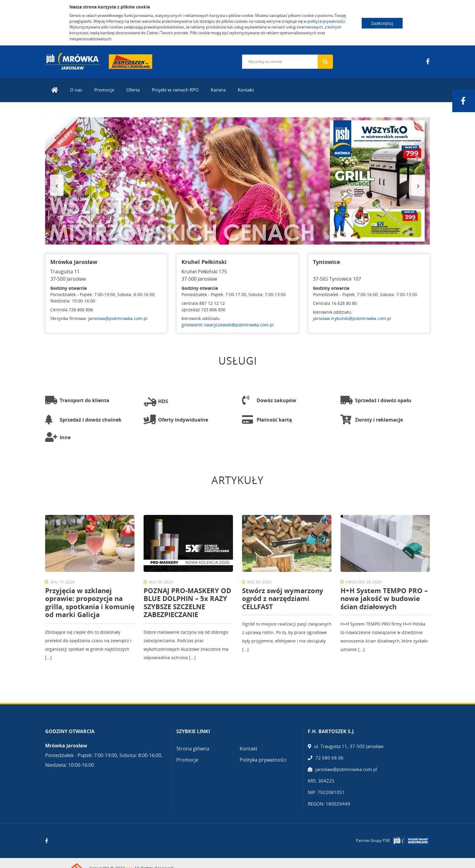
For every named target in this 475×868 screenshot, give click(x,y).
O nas (76, 90)
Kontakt (246, 90)
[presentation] (57, 185)
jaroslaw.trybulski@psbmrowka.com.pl (352, 318)
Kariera (218, 90)
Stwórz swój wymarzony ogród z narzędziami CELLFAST (283, 598)
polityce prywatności (326, 21)
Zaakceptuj (382, 23)
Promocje (104, 90)
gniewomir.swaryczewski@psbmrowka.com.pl (228, 325)
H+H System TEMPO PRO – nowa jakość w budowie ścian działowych (384, 598)
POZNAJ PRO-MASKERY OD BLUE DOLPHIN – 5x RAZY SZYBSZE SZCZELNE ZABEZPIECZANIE (187, 602)
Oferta (133, 90)
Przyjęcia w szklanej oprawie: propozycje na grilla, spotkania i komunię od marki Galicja (90, 602)
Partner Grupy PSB (373, 840)
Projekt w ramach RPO (175, 90)
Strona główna (193, 749)
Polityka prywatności (263, 760)
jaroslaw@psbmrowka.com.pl (118, 318)
